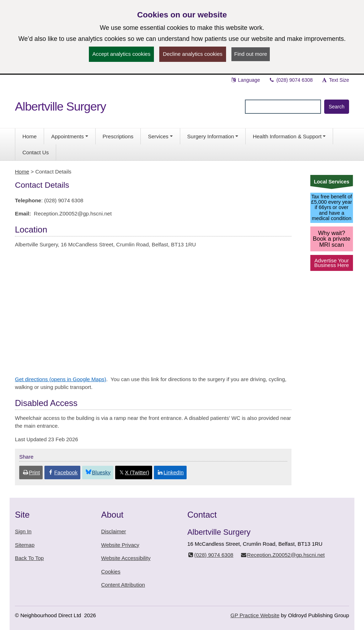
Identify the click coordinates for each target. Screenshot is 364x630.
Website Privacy (120, 545)
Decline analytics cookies (193, 54)
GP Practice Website (255, 615)
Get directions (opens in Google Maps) (61, 379)
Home (22, 172)
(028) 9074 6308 (291, 80)
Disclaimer (114, 531)
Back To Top (29, 558)
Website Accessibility (126, 558)
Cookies (111, 572)
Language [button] (245, 80)
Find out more (251, 54)
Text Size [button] (335, 80)
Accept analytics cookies (121, 54)
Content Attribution (123, 585)
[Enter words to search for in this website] (283, 107)
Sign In (23, 531)
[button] (70, 136)
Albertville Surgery (60, 106)
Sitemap (25, 545)
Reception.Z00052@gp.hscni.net (283, 555)
